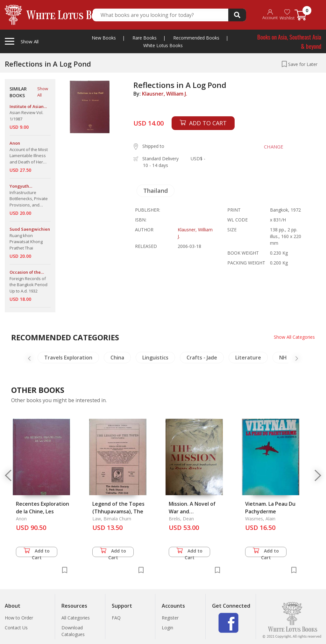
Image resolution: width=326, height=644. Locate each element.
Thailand (156, 191)
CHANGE (274, 147)
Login (167, 628)
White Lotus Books (163, 45)
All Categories (76, 618)
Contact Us (16, 628)
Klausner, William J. (165, 94)
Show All (43, 92)
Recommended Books (196, 38)
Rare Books (145, 38)
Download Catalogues (73, 631)
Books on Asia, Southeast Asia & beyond (289, 41)
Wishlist (287, 15)
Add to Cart (37, 552)
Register (170, 618)
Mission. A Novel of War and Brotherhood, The (192, 511)
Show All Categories (294, 337)
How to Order (19, 618)
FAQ (116, 618)
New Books (104, 38)
